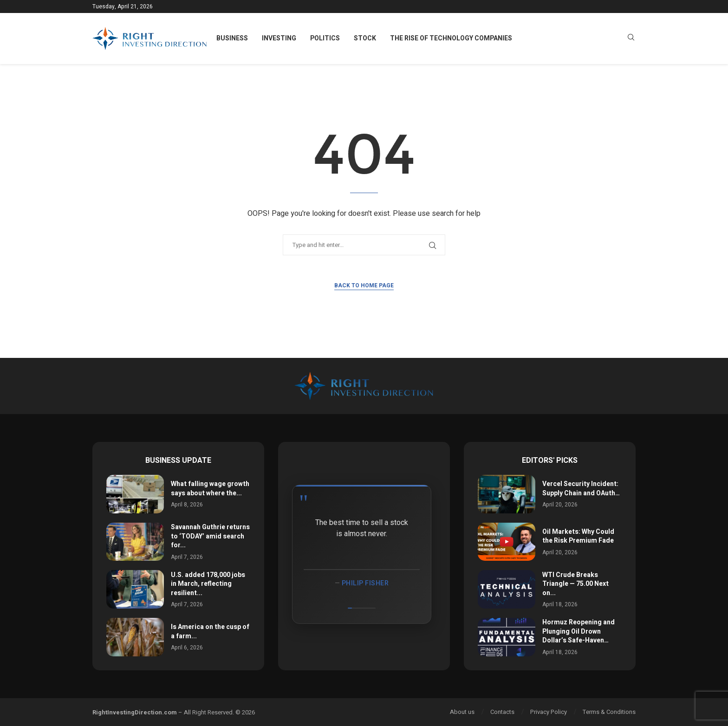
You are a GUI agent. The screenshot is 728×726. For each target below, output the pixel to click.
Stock (365, 38)
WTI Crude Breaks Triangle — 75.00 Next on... (575, 584)
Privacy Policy (549, 712)
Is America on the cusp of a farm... (210, 632)
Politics (325, 38)
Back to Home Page (364, 285)
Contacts (502, 712)
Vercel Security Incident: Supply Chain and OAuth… (581, 489)
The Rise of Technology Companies (451, 38)
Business (232, 38)
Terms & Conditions (609, 712)
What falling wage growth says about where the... (210, 489)
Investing (279, 38)
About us (462, 712)
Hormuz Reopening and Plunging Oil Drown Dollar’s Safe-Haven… (578, 631)
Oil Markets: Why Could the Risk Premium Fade (578, 536)
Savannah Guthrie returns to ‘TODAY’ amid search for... (210, 536)
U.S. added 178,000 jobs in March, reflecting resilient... (208, 584)
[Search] (631, 39)
